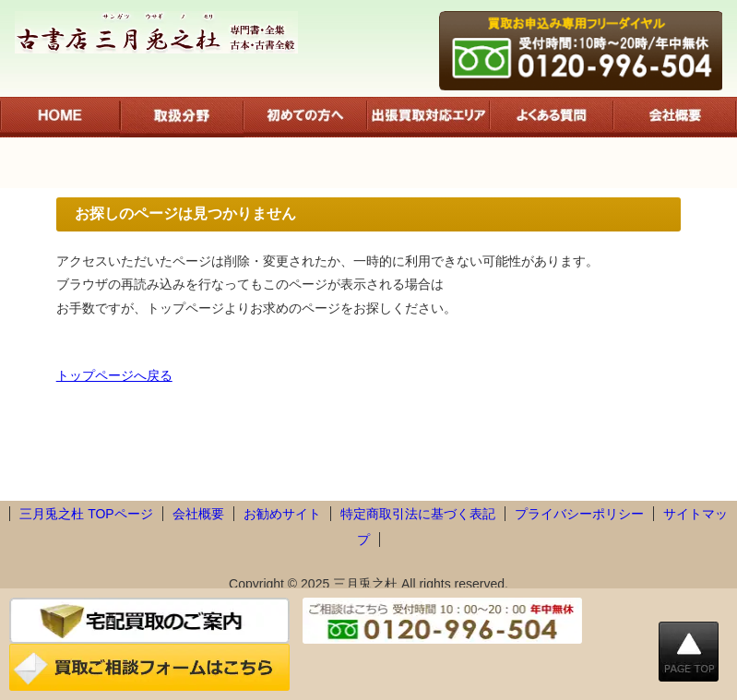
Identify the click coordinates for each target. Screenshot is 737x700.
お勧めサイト (282, 514)
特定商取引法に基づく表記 (418, 514)
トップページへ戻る (114, 375)
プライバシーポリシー (579, 514)
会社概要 (198, 514)
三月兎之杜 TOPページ (86, 514)
